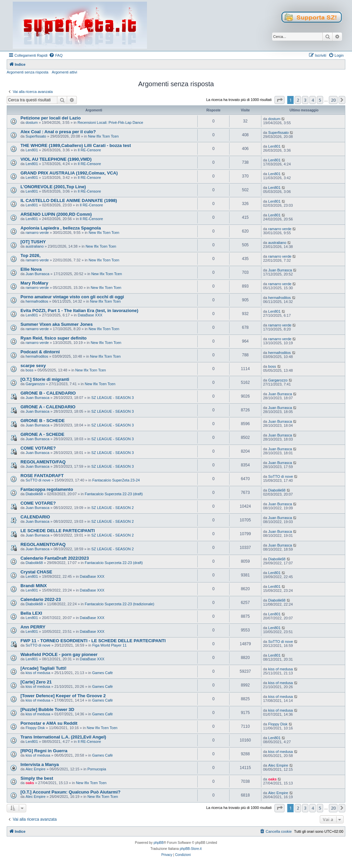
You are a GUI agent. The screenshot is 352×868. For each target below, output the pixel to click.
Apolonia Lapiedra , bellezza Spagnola (61, 228)
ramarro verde (37, 233)
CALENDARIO (35, 517)
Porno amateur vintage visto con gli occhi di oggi (72, 297)
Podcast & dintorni (40, 352)
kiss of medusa (38, 673)
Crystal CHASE (36, 572)
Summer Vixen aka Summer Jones (57, 324)
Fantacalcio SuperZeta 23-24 (116, 480)
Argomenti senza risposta (28, 72)
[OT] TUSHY (33, 242)
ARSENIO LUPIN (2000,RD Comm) (56, 214)
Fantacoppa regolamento (47, 489)
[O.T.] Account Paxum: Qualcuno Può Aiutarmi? (70, 792)
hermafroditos (37, 301)
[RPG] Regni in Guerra (44, 751)
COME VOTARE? (38, 448)
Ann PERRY (33, 627)
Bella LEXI (31, 613)
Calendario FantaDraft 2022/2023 (55, 558)
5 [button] (320, 100)
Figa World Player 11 (110, 645)
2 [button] (298, 100)
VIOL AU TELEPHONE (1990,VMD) (56, 159)
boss (29, 370)
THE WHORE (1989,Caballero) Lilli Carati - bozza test (76, 145)
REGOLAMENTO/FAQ (43, 462)
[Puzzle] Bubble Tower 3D (47, 709)
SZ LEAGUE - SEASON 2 (113, 508)
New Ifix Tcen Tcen (103, 136)
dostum (32, 122)
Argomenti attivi (64, 72)
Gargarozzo (35, 384)
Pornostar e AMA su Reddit (49, 723)
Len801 (32, 150)
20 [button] (333, 100)
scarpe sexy (33, 366)
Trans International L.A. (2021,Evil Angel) (63, 737)
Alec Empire (35, 769)
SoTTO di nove (38, 480)
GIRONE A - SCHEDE (42, 434)
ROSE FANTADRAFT (42, 476)
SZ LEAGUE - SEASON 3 (113, 398)
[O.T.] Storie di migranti (45, 379)
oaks (30, 783)
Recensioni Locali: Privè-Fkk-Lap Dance (110, 122)
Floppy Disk (35, 728)
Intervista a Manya (40, 764)
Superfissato (36, 136)
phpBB (159, 843)
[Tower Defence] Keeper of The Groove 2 (63, 696)
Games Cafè (102, 673)
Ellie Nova (31, 269)
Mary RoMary (34, 283)
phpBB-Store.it (191, 849)
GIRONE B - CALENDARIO (48, 393)
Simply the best (37, 778)
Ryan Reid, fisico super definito (54, 338)
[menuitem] (56, 55)
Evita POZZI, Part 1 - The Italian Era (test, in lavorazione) (79, 311)
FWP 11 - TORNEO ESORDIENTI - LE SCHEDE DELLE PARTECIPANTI (93, 641)
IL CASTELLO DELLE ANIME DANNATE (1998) (69, 200)
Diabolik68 (34, 494)
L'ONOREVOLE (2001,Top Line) (53, 187)
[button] (280, 100)
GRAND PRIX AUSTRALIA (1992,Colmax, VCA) (69, 173)
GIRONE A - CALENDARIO (48, 407)
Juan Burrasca (37, 274)
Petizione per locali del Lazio (51, 118)
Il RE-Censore (89, 150)
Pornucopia (97, 769)
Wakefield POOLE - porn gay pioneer (59, 654)
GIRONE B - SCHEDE (43, 421)
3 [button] (305, 100)
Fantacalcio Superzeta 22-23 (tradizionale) (119, 604)
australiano (35, 246)
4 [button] (313, 100)
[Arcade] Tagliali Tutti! (43, 668)
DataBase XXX (90, 315)
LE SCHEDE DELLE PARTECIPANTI (58, 531)
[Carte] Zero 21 (36, 682)
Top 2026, (31, 256)
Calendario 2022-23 (41, 599)
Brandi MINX (34, 586)
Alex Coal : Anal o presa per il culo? (58, 132)
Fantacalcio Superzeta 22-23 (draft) (114, 494)
